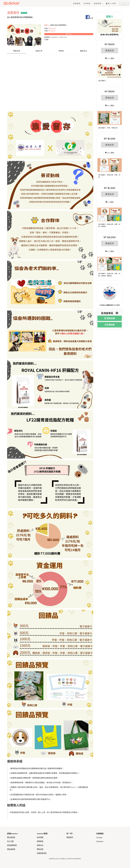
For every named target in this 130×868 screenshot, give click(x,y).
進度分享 (39, 51)
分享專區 (87, 4)
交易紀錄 (110, 325)
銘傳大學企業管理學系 (110, 35)
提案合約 (40, 845)
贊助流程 (40, 849)
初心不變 (10, 841)
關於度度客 (11, 837)
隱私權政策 (11, 849)
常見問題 (40, 837)
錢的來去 (84, 51)
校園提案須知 (42, 853)
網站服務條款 (12, 845)
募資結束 (110, 51)
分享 (89, 18)
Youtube (99, 837)
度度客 (16, 3)
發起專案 (98, 4)
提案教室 (40, 841)
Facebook (100, 841)
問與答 (61, 51)
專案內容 (17, 51)
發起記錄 (110, 318)
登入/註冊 (111, 4)
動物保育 (24, 13)
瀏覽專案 (77, 4)
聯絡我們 (70, 837)
